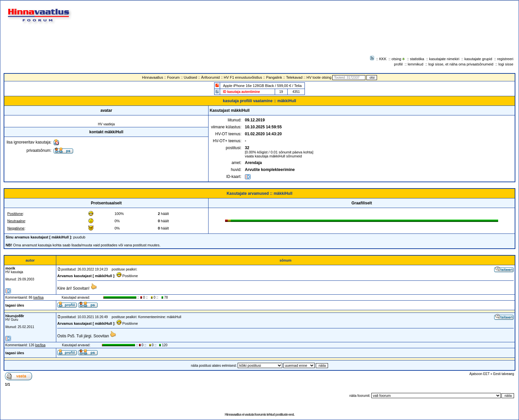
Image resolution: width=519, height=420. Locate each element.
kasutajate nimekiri (444, 59)
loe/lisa (39, 297)
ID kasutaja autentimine (242, 92)
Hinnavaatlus (153, 77)
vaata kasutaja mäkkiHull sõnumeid (273, 156)
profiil (398, 64)
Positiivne (15, 214)
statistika (417, 59)
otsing (396, 59)
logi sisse (506, 64)
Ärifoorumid (211, 77)
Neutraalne (16, 221)
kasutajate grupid (478, 59)
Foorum (173, 77)
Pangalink (274, 77)
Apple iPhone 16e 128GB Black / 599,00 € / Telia (262, 86)
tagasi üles (15, 305)
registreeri (505, 59)
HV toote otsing (319, 77)
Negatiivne (16, 228)
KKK (383, 59)
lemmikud (416, 64)
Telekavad (294, 77)
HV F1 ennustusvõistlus (243, 77)
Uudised (190, 77)
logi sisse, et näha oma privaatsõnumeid (461, 64)
